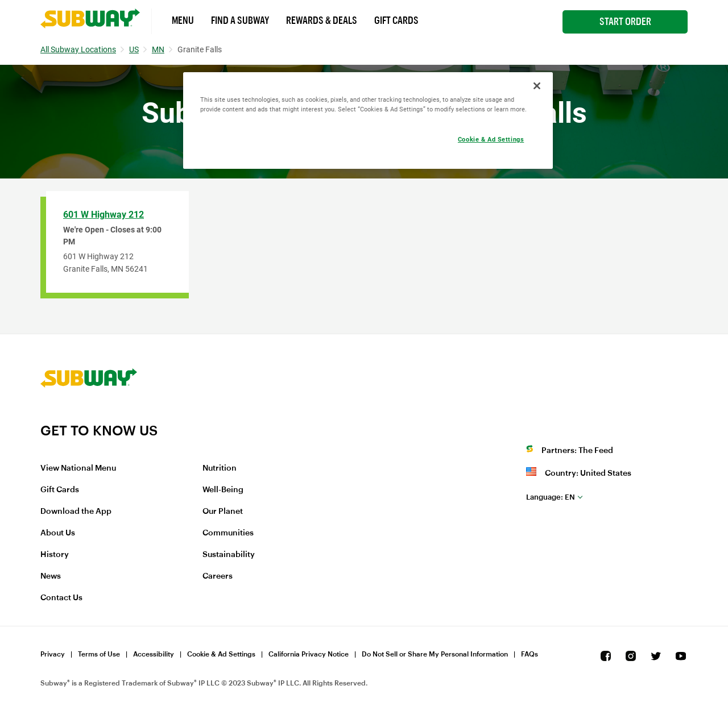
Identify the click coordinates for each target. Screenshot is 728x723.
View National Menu (78, 468)
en (551, 497)
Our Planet (223, 512)
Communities (228, 533)
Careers (218, 576)
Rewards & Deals (322, 20)
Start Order (625, 22)
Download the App (76, 512)
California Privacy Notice (309, 654)
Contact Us (61, 598)
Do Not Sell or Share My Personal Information (435, 654)
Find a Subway (240, 20)
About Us (58, 533)
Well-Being (223, 490)
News (51, 576)
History (55, 555)
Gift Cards (396, 20)
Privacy (53, 654)
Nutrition (220, 468)
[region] (368, 120)
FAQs (530, 654)
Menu (183, 20)
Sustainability (229, 555)
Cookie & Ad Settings (221, 654)
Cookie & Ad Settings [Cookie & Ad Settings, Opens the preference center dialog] (491, 139)
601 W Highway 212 (104, 215)
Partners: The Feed (577, 451)
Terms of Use (99, 654)
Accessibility (154, 654)
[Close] (537, 86)
